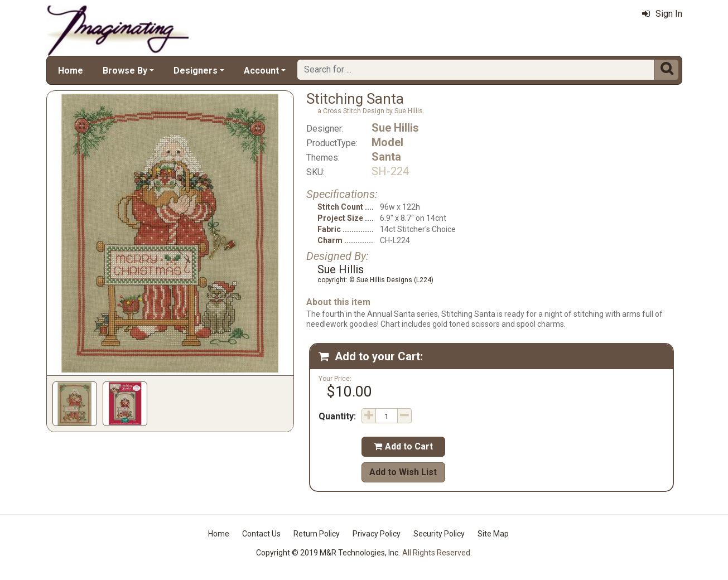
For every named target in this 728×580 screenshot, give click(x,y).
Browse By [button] (125, 71)
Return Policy (317, 534)
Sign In (662, 14)
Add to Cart (403, 446)
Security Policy (439, 534)
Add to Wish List (403, 472)
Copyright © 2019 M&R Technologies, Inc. (328, 553)
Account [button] (261, 71)
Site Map (493, 534)
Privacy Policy (377, 534)
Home (71, 71)
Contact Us (261, 534)
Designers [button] (196, 71)
